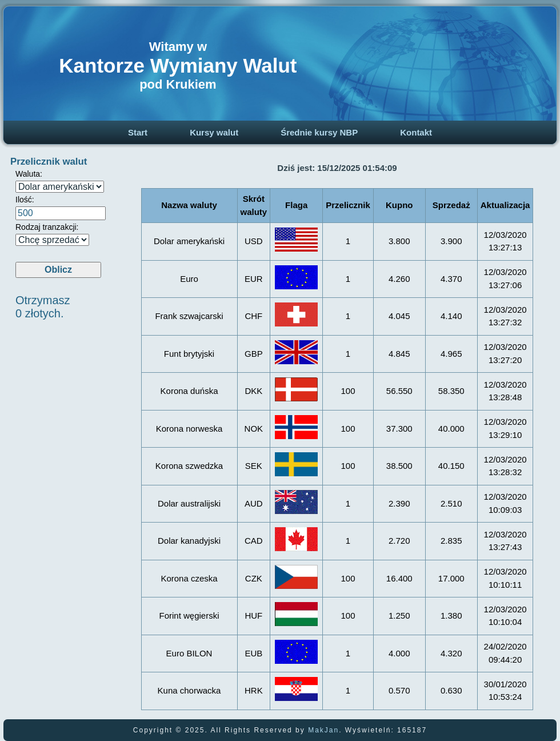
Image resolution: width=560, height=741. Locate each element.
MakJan (323, 730)
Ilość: (25, 200)
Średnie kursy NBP (319, 132)
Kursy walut (214, 132)
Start (138, 132)
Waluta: (29, 174)
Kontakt (416, 132)
